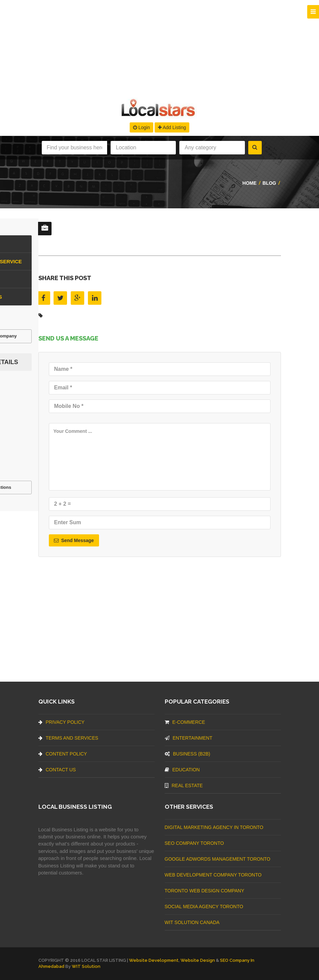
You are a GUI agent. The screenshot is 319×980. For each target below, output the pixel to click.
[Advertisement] (159, 47)
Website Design (198, 960)
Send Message (74, 540)
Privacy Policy (61, 722)
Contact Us (57, 770)
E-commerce (185, 722)
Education (182, 770)
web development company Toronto (213, 875)
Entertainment (189, 738)
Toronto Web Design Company (204, 891)
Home (250, 183)
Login (141, 127)
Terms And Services (68, 738)
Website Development (154, 960)
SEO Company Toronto (194, 843)
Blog (269, 183)
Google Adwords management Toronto (218, 859)
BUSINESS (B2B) (187, 754)
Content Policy (63, 754)
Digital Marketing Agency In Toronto (214, 827)
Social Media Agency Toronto (204, 907)
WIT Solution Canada (192, 922)
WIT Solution (86, 966)
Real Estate (184, 785)
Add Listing (172, 127)
